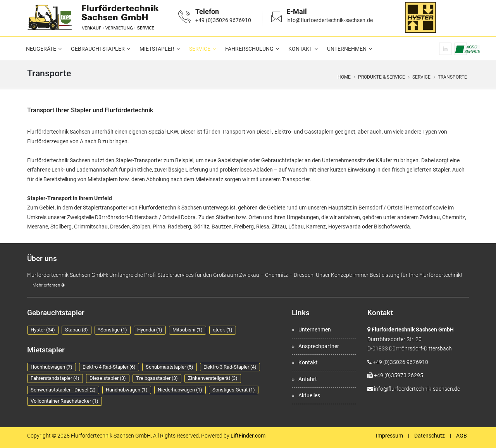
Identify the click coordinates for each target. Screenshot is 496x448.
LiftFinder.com (248, 436)
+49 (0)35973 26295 (399, 375)
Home (344, 77)
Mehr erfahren (49, 285)
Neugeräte (41, 49)
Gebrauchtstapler (98, 49)
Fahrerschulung (249, 49)
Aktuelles (309, 395)
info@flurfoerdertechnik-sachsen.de (330, 20)
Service (200, 49)
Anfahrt (308, 379)
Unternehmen (347, 49)
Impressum (389, 436)
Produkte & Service (381, 77)
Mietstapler (157, 49)
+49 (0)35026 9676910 (223, 20)
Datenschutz (430, 436)
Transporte (452, 77)
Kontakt (300, 49)
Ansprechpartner (319, 346)
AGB (462, 436)
